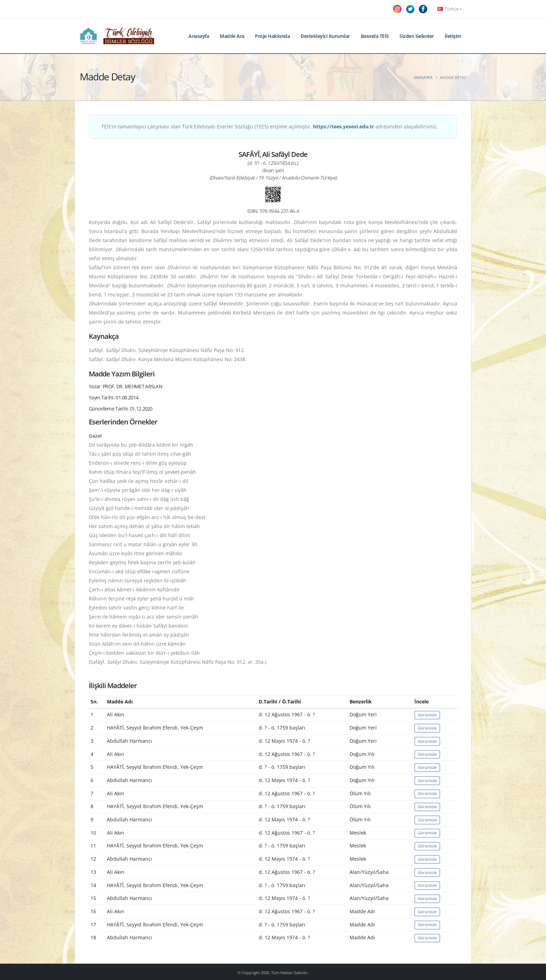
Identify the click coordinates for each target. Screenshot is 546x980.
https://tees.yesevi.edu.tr (344, 126)
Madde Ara (232, 36)
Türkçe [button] (450, 9)
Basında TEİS (375, 36)
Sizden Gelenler (417, 36)
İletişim (453, 36)
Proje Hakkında (272, 36)
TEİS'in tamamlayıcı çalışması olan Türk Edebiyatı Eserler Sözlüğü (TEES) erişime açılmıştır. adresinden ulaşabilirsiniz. (270, 126)
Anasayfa (199, 36)
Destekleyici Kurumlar (325, 36)
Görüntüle (427, 715)
